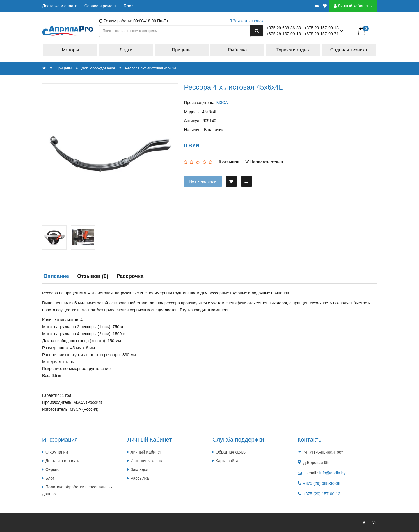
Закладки (140, 469)
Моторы (70, 50)
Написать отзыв (264, 162)
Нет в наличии (203, 181)
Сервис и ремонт (101, 6)
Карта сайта (227, 461)
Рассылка (140, 478)
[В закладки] (231, 181)
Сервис (52, 469)
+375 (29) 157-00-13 (322, 494)
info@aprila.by (333, 473)
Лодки (126, 50)
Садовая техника (349, 50)
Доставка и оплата (60, 6)
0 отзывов (229, 162)
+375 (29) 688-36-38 (322, 483)
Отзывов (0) (93, 276)
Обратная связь (231, 452)
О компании (57, 452)
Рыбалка (237, 50)
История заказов (146, 461)
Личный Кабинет (146, 452)
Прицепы (182, 50)
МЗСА (222, 103)
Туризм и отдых (293, 50)
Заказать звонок (247, 21)
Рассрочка (130, 276)
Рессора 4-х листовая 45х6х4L (152, 68)
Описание (56, 276)
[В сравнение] (246, 181)
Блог (128, 6)
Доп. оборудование (98, 68)
